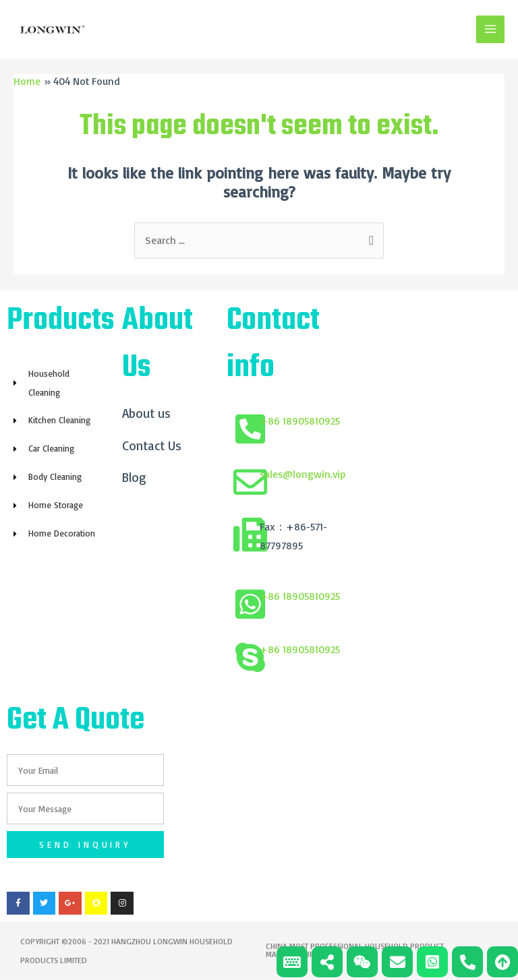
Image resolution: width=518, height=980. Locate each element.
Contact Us (152, 446)
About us (146, 414)
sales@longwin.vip (303, 474)
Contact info (273, 345)
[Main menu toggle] (490, 30)
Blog (134, 479)
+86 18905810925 (300, 421)
